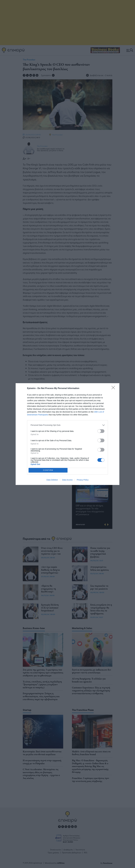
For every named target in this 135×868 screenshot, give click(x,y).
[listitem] (67, 425)
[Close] (114, 388)
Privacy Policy (83, 480)
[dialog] (67, 434)
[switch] (101, 431)
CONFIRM (48, 470)
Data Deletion (52, 480)
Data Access (67, 480)
